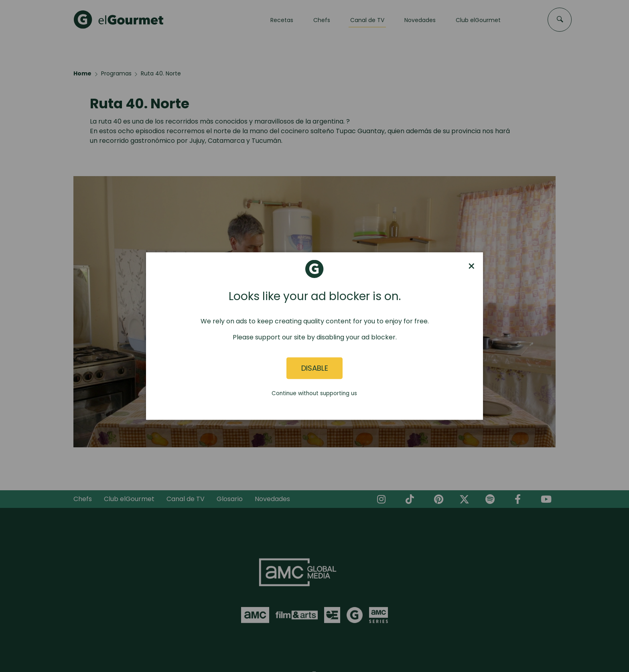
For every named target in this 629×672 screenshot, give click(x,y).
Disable (315, 368)
